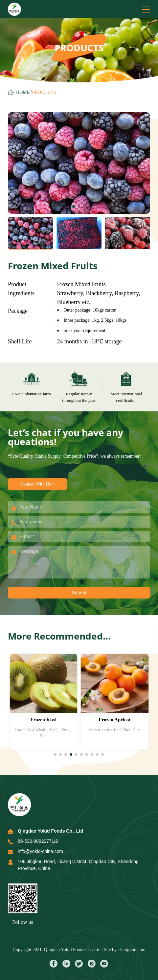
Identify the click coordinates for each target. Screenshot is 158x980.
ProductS (44, 92)
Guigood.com (133, 950)
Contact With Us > (38, 484)
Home (23, 92)
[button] (74, 207)
